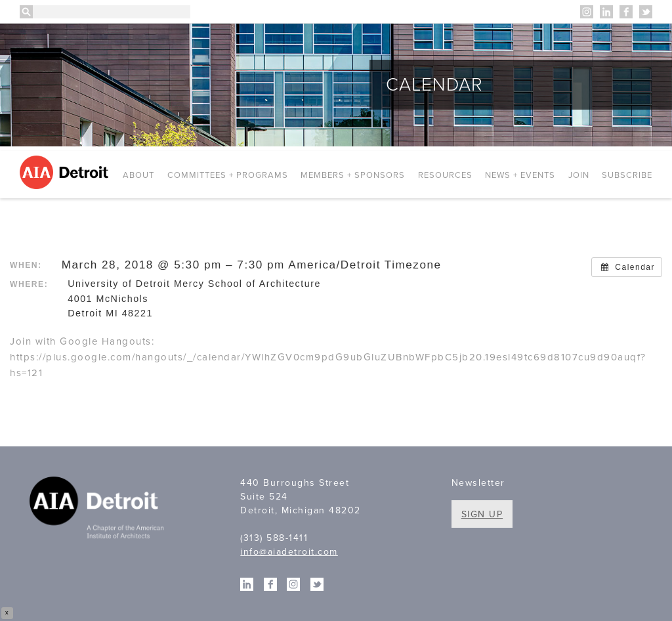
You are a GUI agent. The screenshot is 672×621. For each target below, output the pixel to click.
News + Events (520, 175)
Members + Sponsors (353, 175)
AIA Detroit (66, 172)
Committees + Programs (228, 175)
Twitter (646, 12)
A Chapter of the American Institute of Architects (99, 509)
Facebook (626, 12)
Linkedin (606, 12)
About (138, 175)
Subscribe (627, 175)
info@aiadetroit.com (289, 552)
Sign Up (482, 514)
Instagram (587, 12)
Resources (445, 175)
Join (579, 175)
